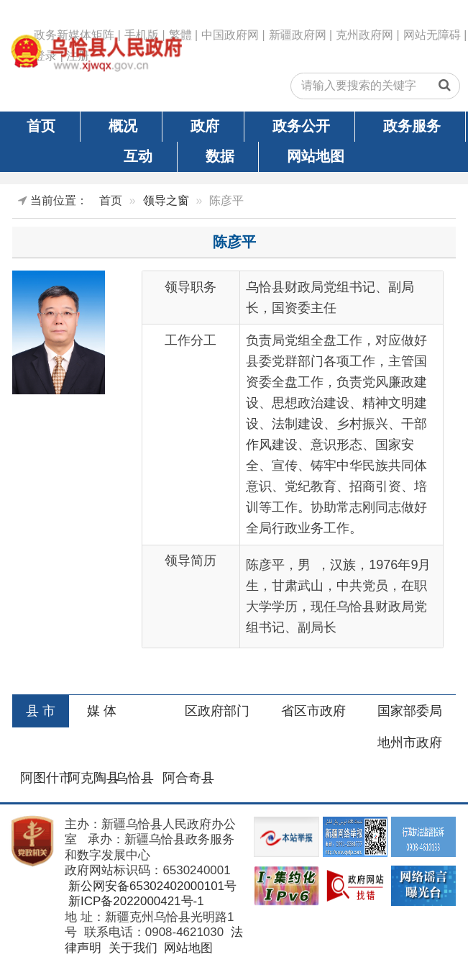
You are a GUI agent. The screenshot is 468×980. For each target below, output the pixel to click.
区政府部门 (217, 711)
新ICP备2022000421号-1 (134, 901)
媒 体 (102, 711)
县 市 (41, 711)
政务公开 (301, 126)
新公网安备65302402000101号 (151, 886)
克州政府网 (364, 35)
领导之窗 (166, 200)
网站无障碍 (432, 35)
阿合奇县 (188, 778)
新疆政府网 (298, 35)
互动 (138, 156)
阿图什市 (46, 778)
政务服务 (412, 126)
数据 (220, 156)
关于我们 (131, 948)
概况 (123, 126)
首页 (41, 126)
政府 (205, 126)
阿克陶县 (93, 778)
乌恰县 (134, 778)
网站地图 (316, 156)
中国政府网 (230, 35)
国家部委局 (410, 711)
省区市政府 (313, 711)
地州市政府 (410, 743)
